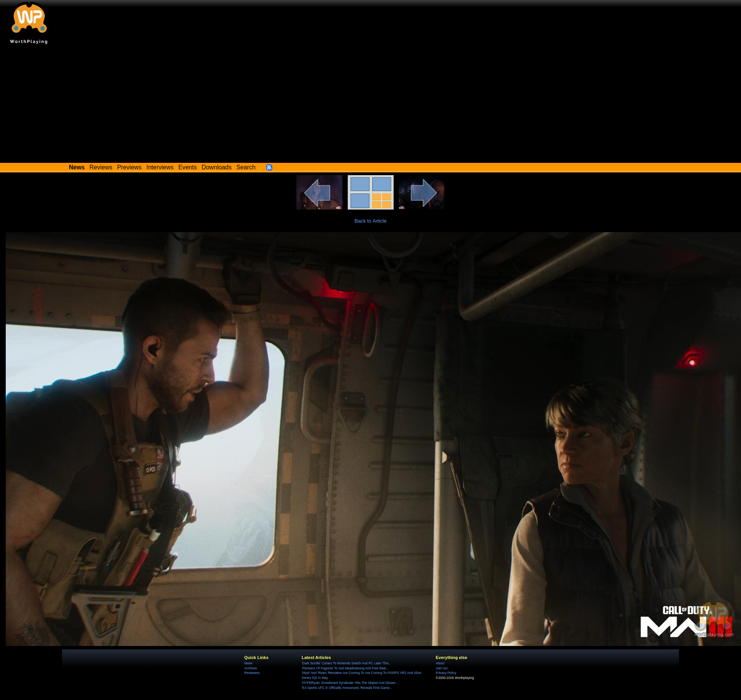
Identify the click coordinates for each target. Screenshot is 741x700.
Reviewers (252, 673)
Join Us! (442, 668)
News (248, 663)
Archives (251, 668)
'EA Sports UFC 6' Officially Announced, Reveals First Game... (347, 688)
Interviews (160, 167)
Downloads (217, 167)
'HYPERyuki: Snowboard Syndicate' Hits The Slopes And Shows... (350, 683)
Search (246, 167)
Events (188, 167)
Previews (129, 167)
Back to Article (371, 221)
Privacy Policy (446, 673)
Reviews (101, 167)
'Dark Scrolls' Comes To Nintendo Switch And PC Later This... (347, 663)
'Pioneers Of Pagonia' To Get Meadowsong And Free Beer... (345, 668)
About (440, 663)
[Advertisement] (371, 105)
